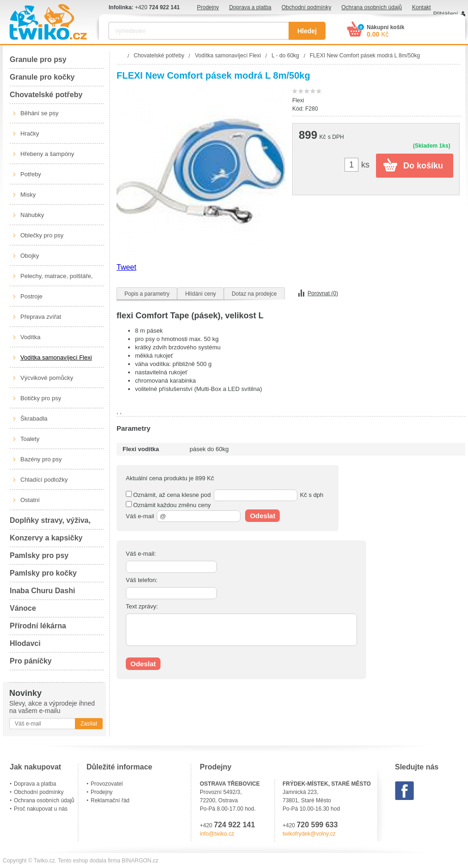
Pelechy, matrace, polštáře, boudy (57, 279)
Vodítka (30, 337)
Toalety (30, 439)
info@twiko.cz (217, 834)
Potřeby (31, 174)
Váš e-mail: (141, 554)
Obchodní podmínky (306, 7)
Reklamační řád (110, 800)
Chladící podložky (44, 480)
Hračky (30, 133)
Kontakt (422, 7)
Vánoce (23, 608)
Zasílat (89, 724)
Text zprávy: (142, 606)
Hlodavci (25, 643)
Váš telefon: (142, 580)
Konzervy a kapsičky (46, 538)
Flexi (298, 100)
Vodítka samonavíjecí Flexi (56, 357)
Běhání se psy (39, 113)
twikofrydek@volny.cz (309, 834)
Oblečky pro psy (42, 235)
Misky (28, 195)
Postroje (31, 296)
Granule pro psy (38, 59)
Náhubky (32, 215)
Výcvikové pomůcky (47, 378)
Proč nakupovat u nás (41, 809)
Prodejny (208, 7)
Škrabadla (34, 418)
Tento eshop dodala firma (89, 861)
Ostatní (30, 500)
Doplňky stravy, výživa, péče (50, 523)
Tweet (126, 267)
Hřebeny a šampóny (47, 154)
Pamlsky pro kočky (43, 573)
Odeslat (262, 516)
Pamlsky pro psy (39, 555)
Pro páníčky (31, 661)
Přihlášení (446, 14)
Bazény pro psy (41, 459)
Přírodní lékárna (38, 626)
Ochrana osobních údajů (372, 7)
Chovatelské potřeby (46, 95)
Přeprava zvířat (41, 317)
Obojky (30, 256)
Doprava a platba (250, 7)
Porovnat (323, 293)
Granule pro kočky (42, 77)
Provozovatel (107, 784)
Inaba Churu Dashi (42, 591)
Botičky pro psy (41, 398)
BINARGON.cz (140, 861)
